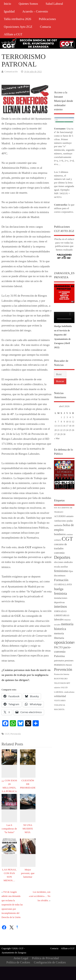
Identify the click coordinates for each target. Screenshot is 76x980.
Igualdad (9, 12)
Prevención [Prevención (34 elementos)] (63, 669)
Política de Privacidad (45, 958)
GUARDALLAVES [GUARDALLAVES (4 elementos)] (63, 585)
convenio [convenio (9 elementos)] (59, 553)
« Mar (57, 438)
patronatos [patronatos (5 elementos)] (59, 661)
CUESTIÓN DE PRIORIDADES (28, 784)
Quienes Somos (28, 4)
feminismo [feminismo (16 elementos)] (61, 571)
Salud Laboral (54, 4)
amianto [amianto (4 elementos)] (70, 516)
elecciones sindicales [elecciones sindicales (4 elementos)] (63, 562)
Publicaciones (47, 19)
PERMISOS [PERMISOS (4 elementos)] (59, 665)
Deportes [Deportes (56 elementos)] (62, 557)
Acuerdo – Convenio (35, 12)
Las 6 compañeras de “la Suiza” (9, 829)
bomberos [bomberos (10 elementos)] (60, 534)
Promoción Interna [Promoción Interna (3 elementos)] (62, 674)
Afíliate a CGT (13, 34)
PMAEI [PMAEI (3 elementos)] (69, 665)
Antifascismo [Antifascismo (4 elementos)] (60, 521)
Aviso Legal (21, 958)
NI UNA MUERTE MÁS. (28, 829)
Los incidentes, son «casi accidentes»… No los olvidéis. (40, 896)
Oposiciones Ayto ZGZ (18, 27)
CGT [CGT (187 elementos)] (67, 539)
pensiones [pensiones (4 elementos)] (69, 661)
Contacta (45, 27)
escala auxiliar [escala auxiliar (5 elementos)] (61, 567)
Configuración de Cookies (50, 962)
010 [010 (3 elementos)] (55, 508)
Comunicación (11, 72)
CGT (7, 734)
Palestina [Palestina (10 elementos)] (59, 656)
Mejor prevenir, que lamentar (28, 873)
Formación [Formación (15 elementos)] (61, 580)
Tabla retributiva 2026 (17, 19)
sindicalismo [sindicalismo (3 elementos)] (69, 692)
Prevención (16, 734)
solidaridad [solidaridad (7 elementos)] (60, 696)
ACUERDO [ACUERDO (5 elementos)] (60, 516)
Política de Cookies (18, 962)
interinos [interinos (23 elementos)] (60, 606)
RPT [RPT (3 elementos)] (68, 683)
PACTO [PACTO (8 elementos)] (58, 647)
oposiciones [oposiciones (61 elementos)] (65, 642)
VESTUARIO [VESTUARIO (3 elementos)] (60, 701)
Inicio (7, 4)
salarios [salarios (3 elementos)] (57, 687)
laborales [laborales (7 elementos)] (59, 619)
